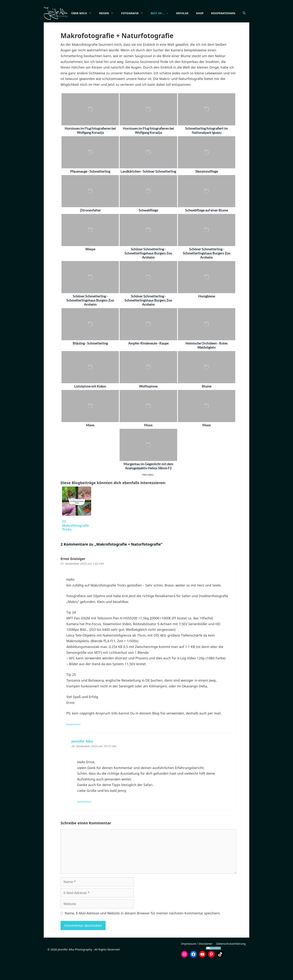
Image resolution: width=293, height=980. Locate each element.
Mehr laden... (148, 493)
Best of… (172, 13)
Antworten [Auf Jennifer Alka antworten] (84, 820)
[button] (244, 32)
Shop (210, 13)
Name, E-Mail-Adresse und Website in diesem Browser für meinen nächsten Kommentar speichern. (143, 932)
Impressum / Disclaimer (197, 962)
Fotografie (144, 13)
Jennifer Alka (82, 760)
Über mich (94, 13)
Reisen (118, 13)
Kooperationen (233, 13)
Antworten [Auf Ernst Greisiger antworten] (73, 743)
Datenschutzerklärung (231, 962)
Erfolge (193, 13)
